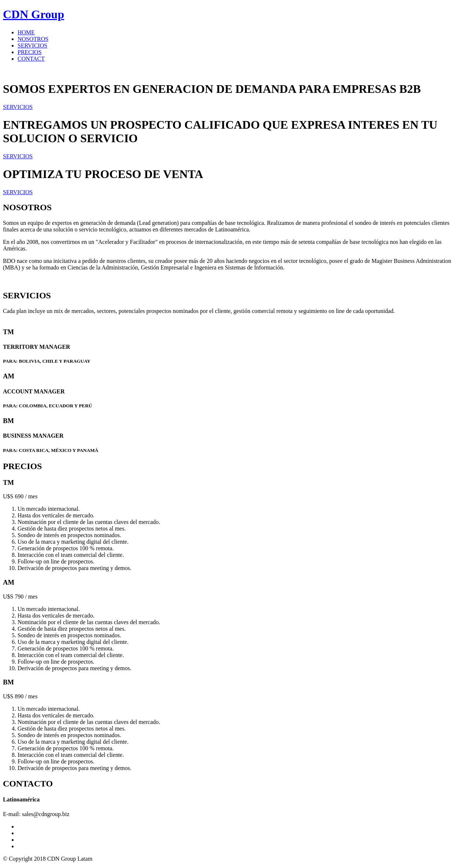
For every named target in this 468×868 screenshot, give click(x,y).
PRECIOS (30, 52)
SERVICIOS (32, 46)
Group (33, 14)
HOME (26, 32)
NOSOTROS (33, 39)
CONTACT (31, 59)
